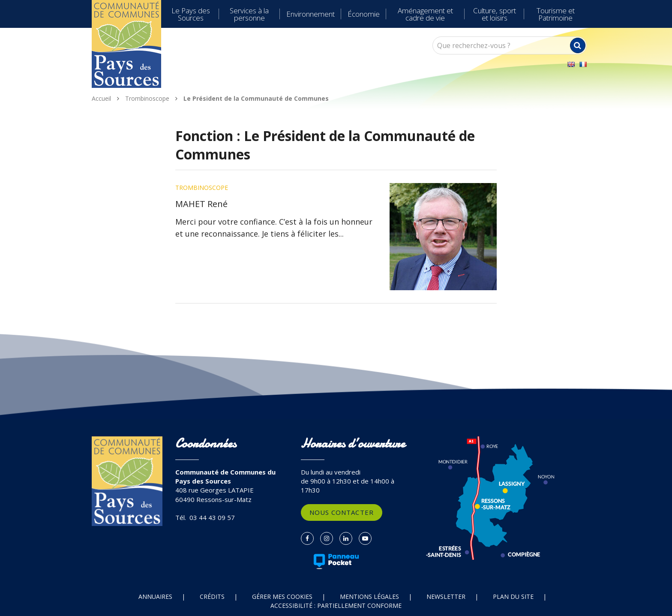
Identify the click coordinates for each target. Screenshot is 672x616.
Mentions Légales (369, 596)
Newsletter (446, 596)
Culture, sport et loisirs (495, 14)
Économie (364, 14)
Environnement (310, 14)
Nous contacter (342, 512)
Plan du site (513, 596)
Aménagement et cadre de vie (425, 14)
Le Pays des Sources (191, 14)
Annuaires (155, 596)
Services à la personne (249, 14)
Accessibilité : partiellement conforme (336, 605)
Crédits (212, 596)
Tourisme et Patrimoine (556, 14)
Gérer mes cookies (282, 596)
